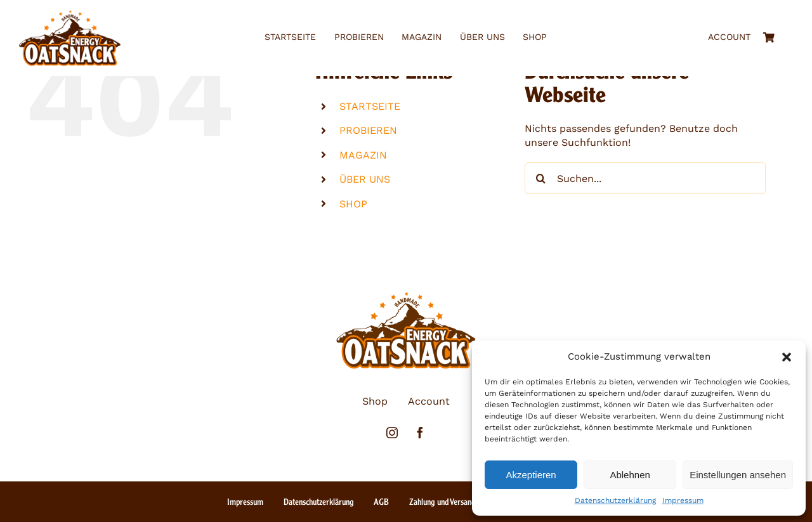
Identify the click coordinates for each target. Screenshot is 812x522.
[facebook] (420, 433)
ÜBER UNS (365, 179)
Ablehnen (630, 475)
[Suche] (540, 178)
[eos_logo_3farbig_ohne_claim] (70, 15)
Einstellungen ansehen (738, 475)
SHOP (353, 204)
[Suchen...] (645, 178)
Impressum (683, 500)
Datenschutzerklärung (615, 500)
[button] (787, 357)
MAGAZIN (363, 155)
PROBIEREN (368, 130)
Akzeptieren (531, 475)
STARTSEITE (370, 106)
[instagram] (392, 433)
